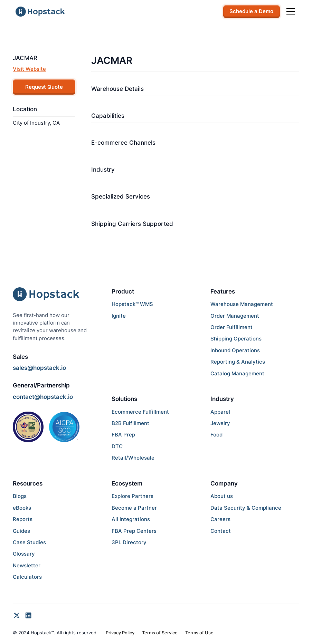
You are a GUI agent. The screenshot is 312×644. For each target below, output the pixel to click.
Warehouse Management (242, 304)
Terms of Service (160, 633)
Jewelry (220, 423)
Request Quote (44, 87)
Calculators (27, 577)
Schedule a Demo (251, 11)
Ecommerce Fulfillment (140, 412)
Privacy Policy (120, 633)
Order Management (235, 316)
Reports (23, 519)
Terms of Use (199, 633)
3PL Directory (129, 542)
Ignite (119, 316)
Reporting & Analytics (238, 362)
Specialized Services (121, 196)
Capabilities (108, 116)
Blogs (20, 496)
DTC (117, 446)
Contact (221, 531)
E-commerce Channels (123, 143)
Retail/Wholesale (133, 458)
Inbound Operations (235, 350)
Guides (21, 531)
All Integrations (131, 519)
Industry (103, 170)
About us (222, 496)
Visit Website (29, 69)
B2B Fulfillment (130, 423)
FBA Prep (123, 435)
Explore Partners (133, 496)
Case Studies (29, 542)
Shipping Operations (236, 339)
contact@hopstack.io (43, 397)
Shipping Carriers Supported (132, 224)
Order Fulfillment (231, 327)
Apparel (220, 412)
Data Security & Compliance (246, 508)
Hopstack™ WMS (132, 304)
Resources (28, 483)
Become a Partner (134, 508)
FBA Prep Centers (134, 531)
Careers (220, 519)
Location (25, 109)
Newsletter (27, 566)
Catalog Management (237, 374)
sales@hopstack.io (39, 368)
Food (216, 435)
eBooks (22, 508)
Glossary (24, 554)
